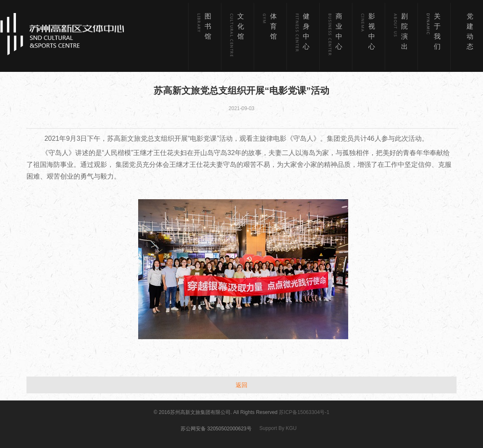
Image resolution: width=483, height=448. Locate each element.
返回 (241, 385)
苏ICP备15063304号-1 (304, 412)
